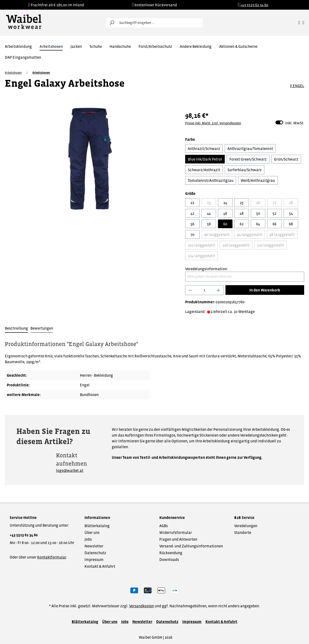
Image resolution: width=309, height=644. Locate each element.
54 (291, 213)
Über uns (92, 532)
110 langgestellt (270, 245)
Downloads (169, 559)
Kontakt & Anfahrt (100, 566)
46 (225, 213)
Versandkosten (142, 606)
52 (274, 213)
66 (274, 224)
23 (209, 203)
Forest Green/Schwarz (248, 159)
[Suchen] (112, 23)
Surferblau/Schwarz (245, 170)
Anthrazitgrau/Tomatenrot (250, 149)
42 (192, 213)
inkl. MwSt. (290, 123)
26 (258, 203)
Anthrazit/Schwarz (204, 149)
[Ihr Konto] (299, 23)
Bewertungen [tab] (42, 328)
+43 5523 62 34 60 (24, 535)
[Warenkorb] (303, 23)
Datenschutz (95, 553)
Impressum (94, 559)
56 (192, 224)
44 (209, 213)
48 (242, 213)
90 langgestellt (217, 234)
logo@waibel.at (70, 470)
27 (274, 203)
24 (225, 203)
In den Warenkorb (265, 290)
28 (291, 203)
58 (209, 224)
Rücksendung (171, 553)
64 (258, 224)
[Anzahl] (204, 290)
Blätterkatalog (97, 526)
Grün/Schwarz (286, 159)
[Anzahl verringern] (190, 290)
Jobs (88, 539)
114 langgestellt (201, 256)
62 (242, 224)
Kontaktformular (52, 557)
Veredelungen (246, 526)
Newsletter (94, 546)
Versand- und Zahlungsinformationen (191, 546)
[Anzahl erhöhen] (218, 290)
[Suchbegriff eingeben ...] (160, 23)
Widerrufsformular (176, 532)
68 (291, 224)
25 (242, 203)
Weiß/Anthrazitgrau (258, 180)
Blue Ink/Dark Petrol (205, 159)
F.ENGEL (297, 86)
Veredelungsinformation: (207, 269)
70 (192, 234)
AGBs (164, 526)
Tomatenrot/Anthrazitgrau (211, 180)
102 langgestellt (201, 245)
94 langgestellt (249, 234)
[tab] (16, 328)
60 (225, 224)
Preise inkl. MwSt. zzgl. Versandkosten (213, 123)
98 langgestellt (282, 234)
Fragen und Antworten (178, 539)
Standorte (243, 532)
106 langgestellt (236, 245)
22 (192, 203)
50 (258, 213)
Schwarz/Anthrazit (204, 170)
